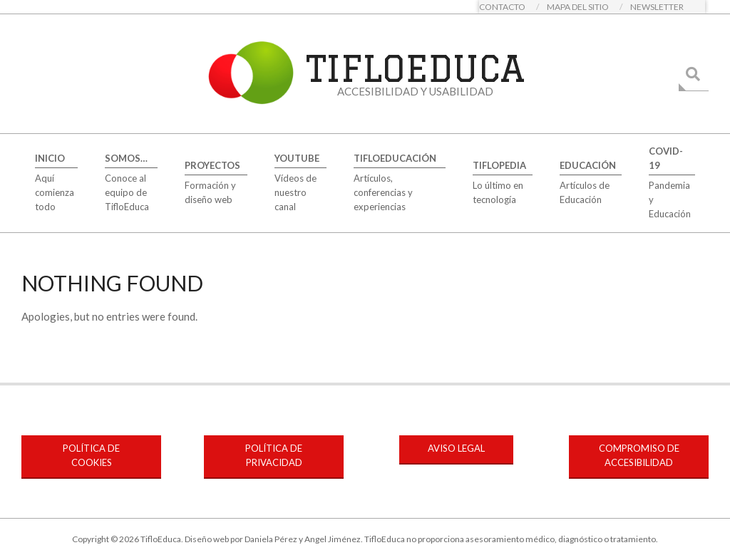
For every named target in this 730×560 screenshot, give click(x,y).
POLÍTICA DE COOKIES (91, 455)
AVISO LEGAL (456, 448)
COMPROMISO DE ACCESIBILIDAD (639, 455)
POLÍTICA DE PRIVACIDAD (274, 455)
